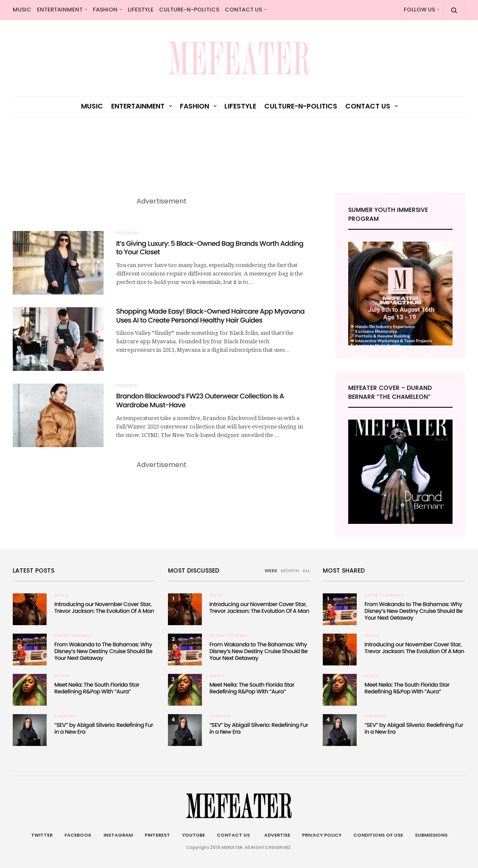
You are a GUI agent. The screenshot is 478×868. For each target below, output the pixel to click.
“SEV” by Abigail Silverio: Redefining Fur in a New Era (104, 728)
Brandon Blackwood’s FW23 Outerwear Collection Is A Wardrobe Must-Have (200, 401)
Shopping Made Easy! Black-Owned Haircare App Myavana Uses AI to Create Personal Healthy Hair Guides (210, 316)
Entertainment (60, 10)
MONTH (290, 570)
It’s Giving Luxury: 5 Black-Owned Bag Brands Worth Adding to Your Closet (210, 248)
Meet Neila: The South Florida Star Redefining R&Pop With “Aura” (97, 688)
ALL (306, 570)
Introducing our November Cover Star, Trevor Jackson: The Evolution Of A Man (104, 608)
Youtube (193, 835)
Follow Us (419, 10)
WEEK (271, 570)
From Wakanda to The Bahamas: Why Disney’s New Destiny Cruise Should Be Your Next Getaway (103, 651)
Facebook (78, 835)
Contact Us (243, 10)
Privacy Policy (322, 835)
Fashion (105, 10)
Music (22, 10)
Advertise (276, 835)
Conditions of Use (378, 835)
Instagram (118, 835)
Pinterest (157, 835)
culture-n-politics (189, 10)
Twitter (42, 835)
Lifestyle (141, 10)
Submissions (431, 835)
